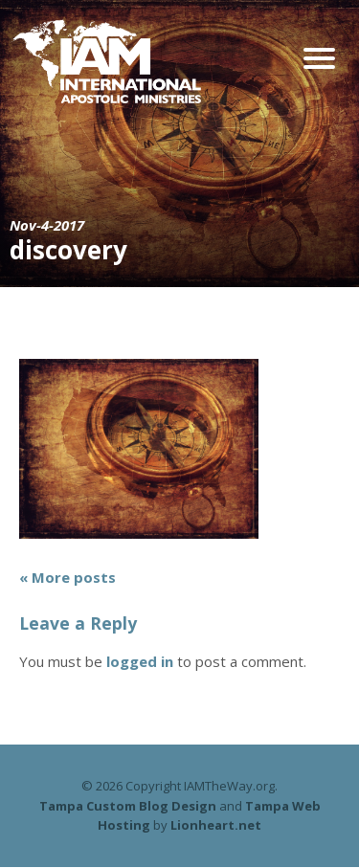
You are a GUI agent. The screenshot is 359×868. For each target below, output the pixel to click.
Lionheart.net (216, 825)
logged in (140, 661)
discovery (68, 250)
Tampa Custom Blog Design (128, 806)
